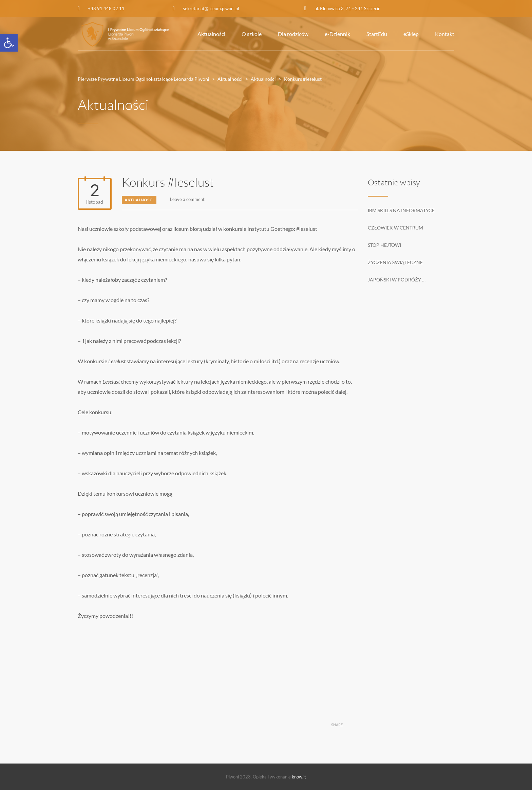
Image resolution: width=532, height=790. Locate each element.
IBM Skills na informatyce (401, 210)
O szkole (252, 34)
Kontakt (445, 34)
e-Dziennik (337, 34)
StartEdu (377, 34)
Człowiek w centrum (395, 228)
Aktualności (211, 34)
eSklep (411, 34)
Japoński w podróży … (397, 280)
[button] (9, 43)
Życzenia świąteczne (395, 262)
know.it (299, 777)
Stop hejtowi (384, 245)
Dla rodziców (293, 34)
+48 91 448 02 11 (106, 8)
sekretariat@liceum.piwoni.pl (211, 8)
